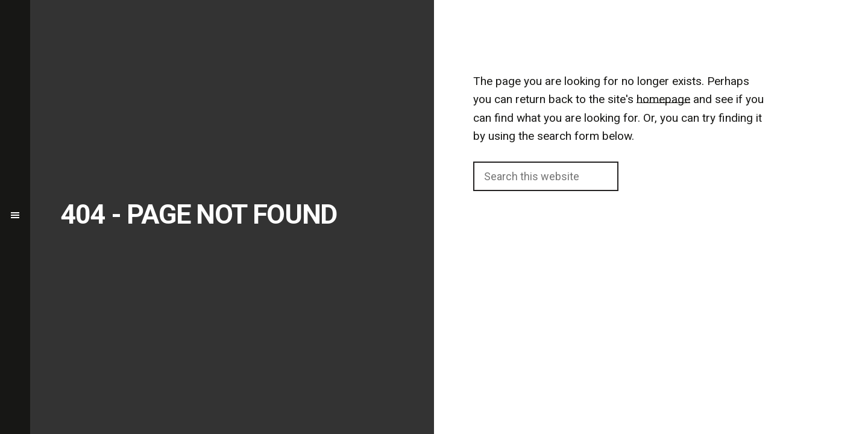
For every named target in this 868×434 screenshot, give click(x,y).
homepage (663, 99)
